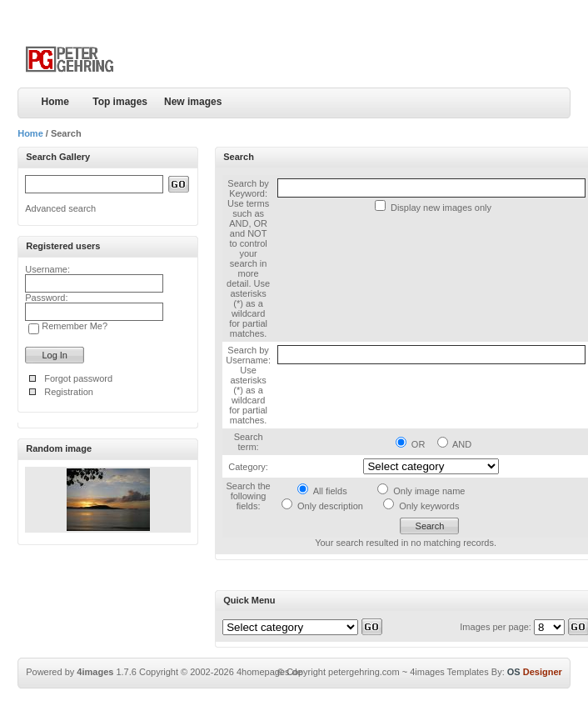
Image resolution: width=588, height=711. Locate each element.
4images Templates (449, 672)
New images (193, 102)
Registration (69, 392)
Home (55, 102)
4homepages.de (269, 672)
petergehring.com (364, 672)
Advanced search (60, 208)
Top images (120, 102)
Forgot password (78, 378)
